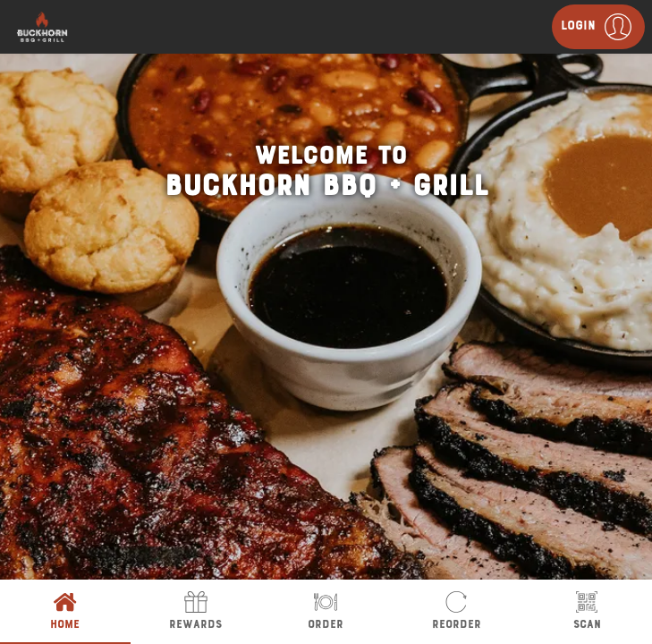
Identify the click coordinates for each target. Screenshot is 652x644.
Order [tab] (326, 612)
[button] (598, 27)
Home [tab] (65, 612)
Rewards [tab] (196, 612)
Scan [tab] (587, 612)
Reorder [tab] (456, 612)
